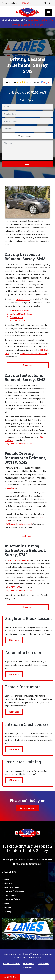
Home (7, 879)
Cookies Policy (43, 963)
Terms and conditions (11, 963)
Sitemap (8, 911)
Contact (8, 907)
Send (27, 165)
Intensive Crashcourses (14, 891)
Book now (27, 365)
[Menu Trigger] (49, 13)
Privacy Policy (29, 963)
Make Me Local (35, 957)
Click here (14, 640)
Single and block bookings (21, 314)
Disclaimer (27, 968)
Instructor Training (12, 899)
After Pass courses (18, 321)
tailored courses (23, 299)
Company (8, 883)
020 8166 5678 (25, 3)
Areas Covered (10, 895)
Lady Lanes (12, 488)
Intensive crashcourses (20, 310)
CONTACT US (10, 977)
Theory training (16, 317)
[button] (28, 82)
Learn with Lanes (12, 887)
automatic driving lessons (19, 560)
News (7, 903)
